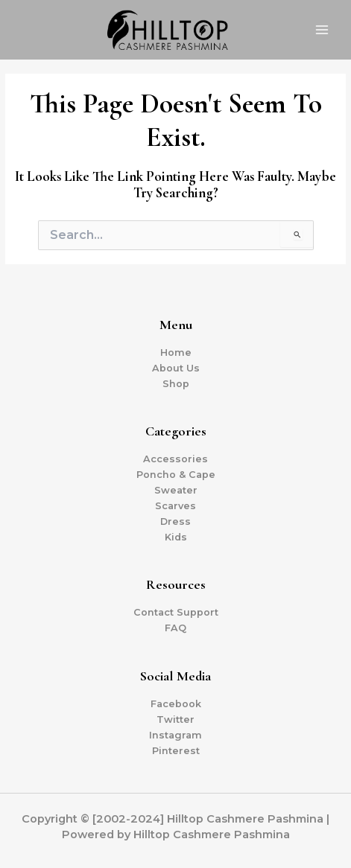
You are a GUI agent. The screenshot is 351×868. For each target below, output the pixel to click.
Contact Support (176, 612)
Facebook (176, 704)
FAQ (175, 628)
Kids (176, 537)
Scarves (175, 506)
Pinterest (176, 751)
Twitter (175, 719)
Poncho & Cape (176, 475)
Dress (175, 521)
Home (176, 352)
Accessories (175, 459)
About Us (176, 368)
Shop (176, 384)
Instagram (175, 735)
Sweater (176, 490)
